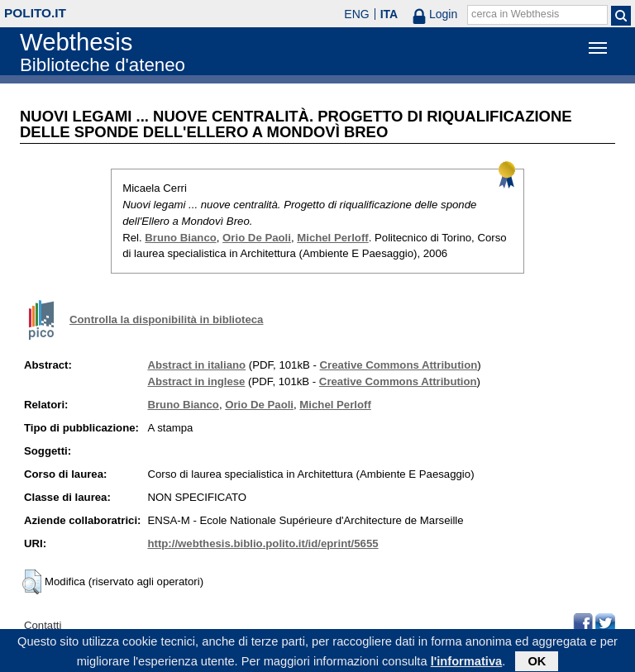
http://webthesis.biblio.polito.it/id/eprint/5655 (263, 543)
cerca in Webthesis (515, 14)
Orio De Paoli (257, 238)
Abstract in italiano (196, 365)
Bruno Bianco (180, 238)
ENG (356, 14)
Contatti (43, 625)
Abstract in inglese (196, 381)
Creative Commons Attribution (399, 365)
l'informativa (467, 663)
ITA (389, 14)
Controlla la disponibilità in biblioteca (166, 319)
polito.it (35, 13)
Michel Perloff (332, 238)
